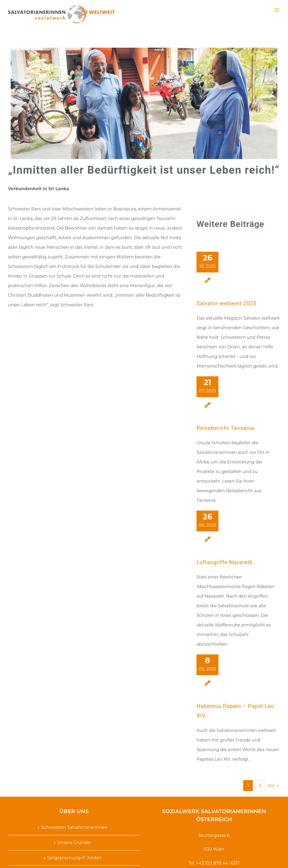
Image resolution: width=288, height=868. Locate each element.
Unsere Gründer (74, 843)
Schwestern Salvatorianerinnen (74, 827)
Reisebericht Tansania (225, 428)
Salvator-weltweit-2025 (227, 303)
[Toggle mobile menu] (277, 10)
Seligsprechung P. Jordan (74, 858)
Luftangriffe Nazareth (225, 562)
